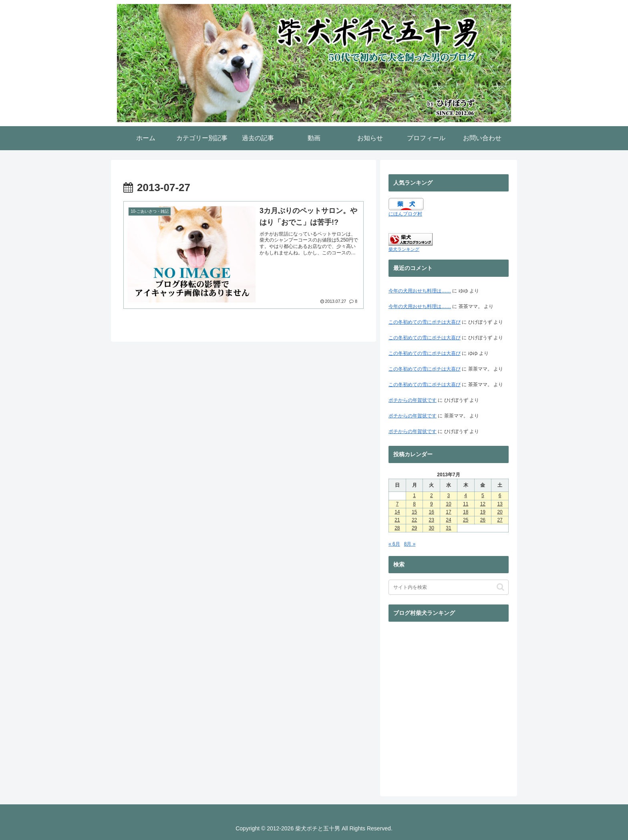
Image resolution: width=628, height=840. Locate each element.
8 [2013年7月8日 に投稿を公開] (414, 504)
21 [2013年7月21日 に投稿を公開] (397, 520)
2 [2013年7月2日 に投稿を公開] (432, 496)
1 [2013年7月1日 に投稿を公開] (414, 496)
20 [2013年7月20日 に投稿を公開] (500, 512)
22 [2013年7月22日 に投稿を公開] (414, 520)
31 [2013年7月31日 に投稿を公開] (448, 528)
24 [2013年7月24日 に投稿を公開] (448, 520)
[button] (500, 587)
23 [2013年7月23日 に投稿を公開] (432, 520)
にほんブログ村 (405, 214)
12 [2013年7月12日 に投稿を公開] (483, 504)
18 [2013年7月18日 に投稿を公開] (466, 512)
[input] (449, 587)
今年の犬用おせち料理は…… (420, 291)
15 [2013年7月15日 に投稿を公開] (414, 512)
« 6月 (394, 544)
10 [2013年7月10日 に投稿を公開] (448, 504)
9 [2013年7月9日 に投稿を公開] (432, 504)
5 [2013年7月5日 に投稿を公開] (483, 496)
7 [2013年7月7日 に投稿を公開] (398, 504)
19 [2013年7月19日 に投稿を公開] (483, 512)
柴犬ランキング (404, 249)
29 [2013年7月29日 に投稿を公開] (414, 528)
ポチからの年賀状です (413, 400)
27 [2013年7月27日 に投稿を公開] (500, 520)
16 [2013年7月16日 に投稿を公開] (432, 512)
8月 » (410, 544)
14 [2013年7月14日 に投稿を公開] (397, 512)
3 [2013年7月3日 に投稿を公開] (449, 496)
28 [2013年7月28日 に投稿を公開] (397, 528)
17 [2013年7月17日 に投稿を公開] (448, 512)
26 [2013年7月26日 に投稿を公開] (483, 520)
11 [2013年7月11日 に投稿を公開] (466, 504)
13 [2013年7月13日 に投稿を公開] (500, 504)
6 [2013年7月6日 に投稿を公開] (500, 496)
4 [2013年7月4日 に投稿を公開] (466, 496)
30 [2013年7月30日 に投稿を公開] (432, 528)
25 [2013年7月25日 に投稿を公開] (466, 520)
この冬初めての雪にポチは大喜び (425, 322)
